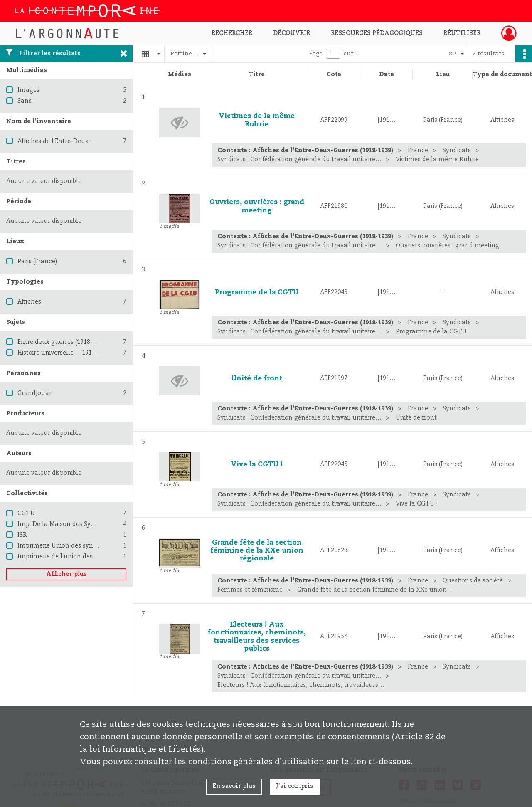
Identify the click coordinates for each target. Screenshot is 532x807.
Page (316, 54)
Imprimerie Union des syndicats (64, 546)
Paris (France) (37, 262)
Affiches (29, 302)
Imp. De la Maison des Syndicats (65, 524)
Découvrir (292, 33)
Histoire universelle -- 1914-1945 (64, 353)
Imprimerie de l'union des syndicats (70, 557)
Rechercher (232, 33)
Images (28, 90)
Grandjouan (35, 393)
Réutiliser (462, 33)
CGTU (26, 513)
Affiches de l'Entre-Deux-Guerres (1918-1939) (83, 141)
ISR (22, 535)
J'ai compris (295, 786)
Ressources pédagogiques (377, 33)
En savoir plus (234, 786)
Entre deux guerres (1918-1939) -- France (77, 342)
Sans (25, 101)
